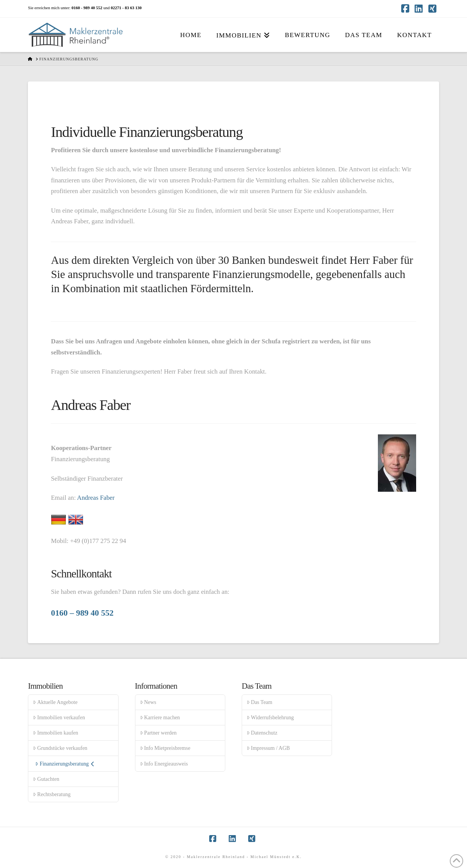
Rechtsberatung (52, 794)
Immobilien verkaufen (59, 718)
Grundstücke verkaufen (60, 748)
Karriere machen (160, 718)
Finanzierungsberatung (65, 764)
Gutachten (46, 779)
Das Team (260, 702)
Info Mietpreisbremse (165, 748)
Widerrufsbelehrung (270, 718)
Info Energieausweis (164, 764)
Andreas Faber (96, 498)
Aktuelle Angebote (55, 702)
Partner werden (158, 733)
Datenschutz (262, 733)
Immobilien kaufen (55, 733)
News (148, 702)
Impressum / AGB (268, 748)
